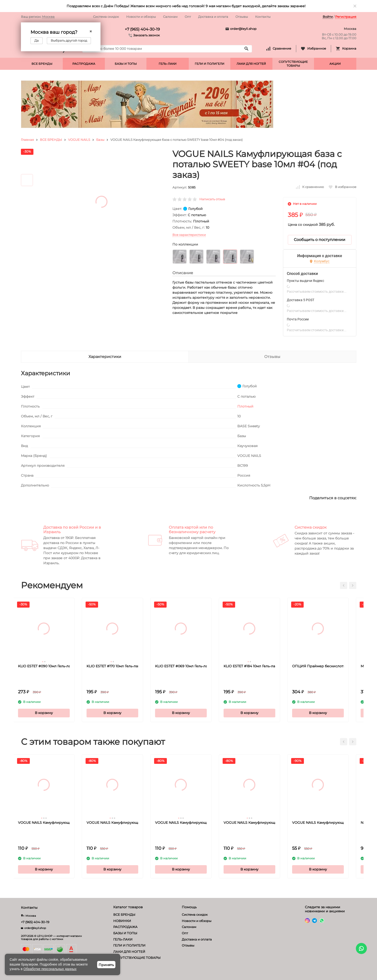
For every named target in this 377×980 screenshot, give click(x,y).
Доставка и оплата (213, 17)
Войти (328, 17)
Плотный (245, 406)
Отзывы (242, 17)
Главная (27, 140)
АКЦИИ (335, 64)
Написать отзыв (212, 199)
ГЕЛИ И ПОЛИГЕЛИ (210, 64)
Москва (48, 17)
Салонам (170, 17)
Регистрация (346, 17)
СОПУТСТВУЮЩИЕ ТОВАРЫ (293, 64)
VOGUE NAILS (79, 140)
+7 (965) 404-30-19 (142, 29)
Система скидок (106, 17)
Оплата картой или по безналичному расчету (192, 530)
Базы (100, 140)
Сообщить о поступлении (320, 240)
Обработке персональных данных (50, 969)
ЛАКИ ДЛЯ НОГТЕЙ (251, 64)
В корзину (52, 713)
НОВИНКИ (122, 921)
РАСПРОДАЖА (84, 64)
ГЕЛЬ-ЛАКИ (168, 64)
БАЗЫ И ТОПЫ (126, 64)
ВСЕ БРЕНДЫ (42, 64)
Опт (188, 17)
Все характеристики (189, 235)
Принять (106, 965)
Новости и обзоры (141, 17)
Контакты (263, 17)
